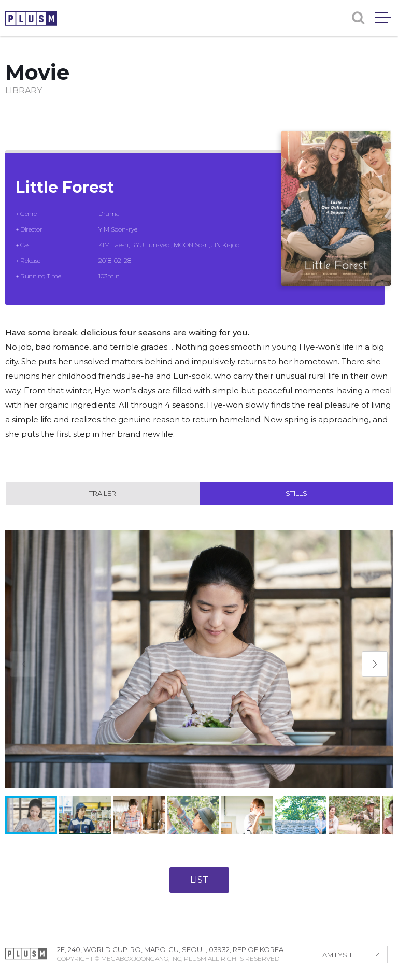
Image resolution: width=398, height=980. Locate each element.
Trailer (103, 493)
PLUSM (31, 19)
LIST (199, 880)
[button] (375, 664)
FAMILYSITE (337, 955)
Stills (296, 493)
